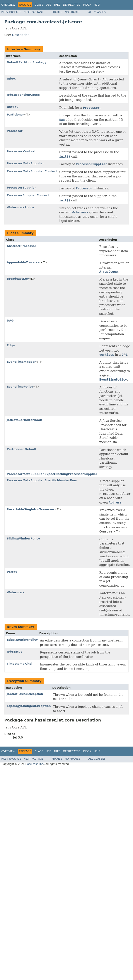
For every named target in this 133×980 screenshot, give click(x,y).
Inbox (11, 79)
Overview (8, 5)
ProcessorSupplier (21, 188)
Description (21, 35)
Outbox (13, 107)
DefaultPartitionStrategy (26, 62)
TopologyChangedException (29, 706)
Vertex (12, 572)
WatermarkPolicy (20, 207)
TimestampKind (19, 664)
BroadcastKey (18, 279)
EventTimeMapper (21, 362)
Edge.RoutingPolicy (22, 640)
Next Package (34, 12)
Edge (11, 345)
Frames (57, 12)
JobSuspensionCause (23, 95)
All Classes (97, 12)
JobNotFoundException (25, 694)
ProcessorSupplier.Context (28, 195)
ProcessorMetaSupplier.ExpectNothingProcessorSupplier (52, 474)
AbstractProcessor (21, 246)
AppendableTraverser (24, 262)
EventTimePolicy (20, 387)
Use (48, 5)
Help (97, 5)
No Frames (72, 12)
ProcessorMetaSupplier (25, 163)
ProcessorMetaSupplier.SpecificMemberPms (42, 480)
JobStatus (14, 652)
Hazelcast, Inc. (35, 764)
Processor (15, 131)
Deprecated (72, 5)
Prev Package (11, 12)
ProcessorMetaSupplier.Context (32, 171)
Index (87, 5)
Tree (57, 5)
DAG (10, 321)
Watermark (16, 592)
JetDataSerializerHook (24, 420)
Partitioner (15, 115)
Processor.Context (21, 151)
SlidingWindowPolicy (23, 538)
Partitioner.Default (22, 449)
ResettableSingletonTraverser (31, 509)
